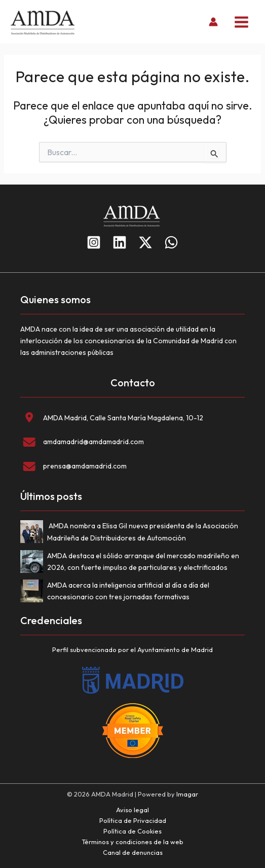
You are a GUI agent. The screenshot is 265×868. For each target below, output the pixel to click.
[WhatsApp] (171, 242)
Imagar (187, 794)
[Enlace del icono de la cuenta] (213, 22)
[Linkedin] (120, 242)
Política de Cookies (132, 831)
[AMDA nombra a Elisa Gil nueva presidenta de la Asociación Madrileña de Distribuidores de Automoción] (34, 534)
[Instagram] (94, 242)
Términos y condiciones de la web (132, 842)
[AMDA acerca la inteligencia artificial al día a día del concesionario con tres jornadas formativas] (34, 593)
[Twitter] (145, 242)
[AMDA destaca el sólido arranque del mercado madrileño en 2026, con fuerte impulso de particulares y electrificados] (34, 564)
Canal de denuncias (133, 852)
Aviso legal (132, 810)
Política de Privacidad (133, 820)
